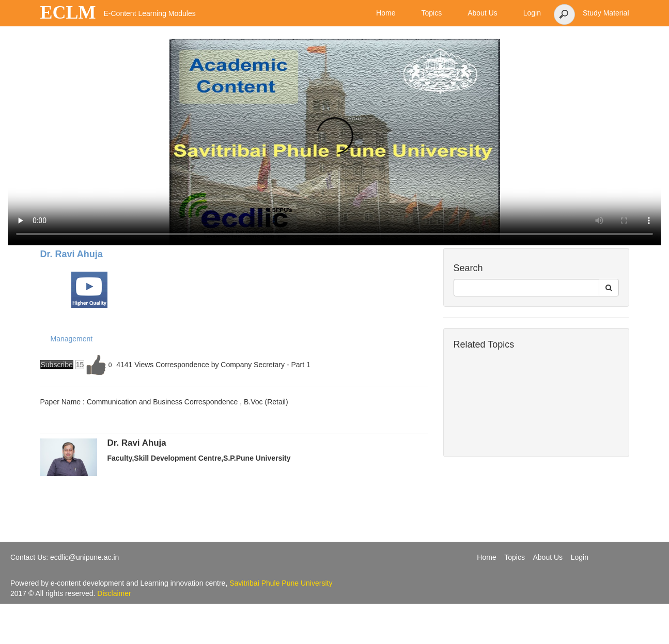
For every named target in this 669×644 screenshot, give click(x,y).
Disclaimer (114, 593)
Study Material (606, 13)
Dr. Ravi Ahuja (72, 254)
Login (580, 557)
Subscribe (57, 365)
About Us (548, 557)
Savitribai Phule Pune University (281, 583)
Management (72, 339)
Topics (515, 557)
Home (486, 557)
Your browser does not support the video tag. (334, 142)
